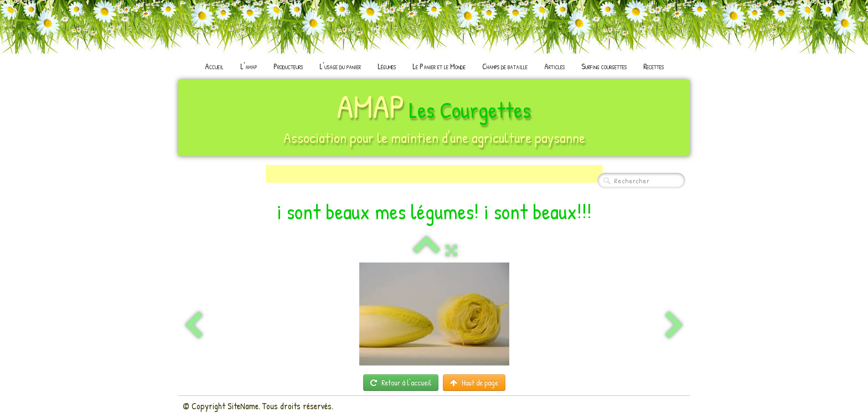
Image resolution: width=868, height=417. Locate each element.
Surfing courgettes (604, 66)
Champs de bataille (505, 66)
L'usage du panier (340, 66)
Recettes (653, 66)
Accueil (214, 66)
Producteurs (288, 66)
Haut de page (474, 382)
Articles (554, 66)
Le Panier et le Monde (439, 66)
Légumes (387, 66)
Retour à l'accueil (401, 382)
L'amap (249, 66)
